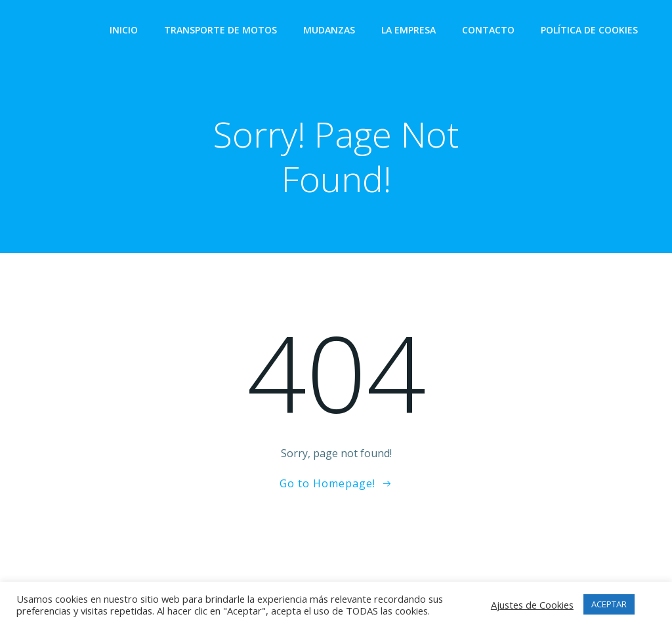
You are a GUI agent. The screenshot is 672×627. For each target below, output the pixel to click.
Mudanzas (329, 30)
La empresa (409, 30)
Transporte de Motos (220, 30)
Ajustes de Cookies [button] (532, 605)
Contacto (488, 30)
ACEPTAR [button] (609, 604)
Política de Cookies (589, 30)
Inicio (124, 30)
